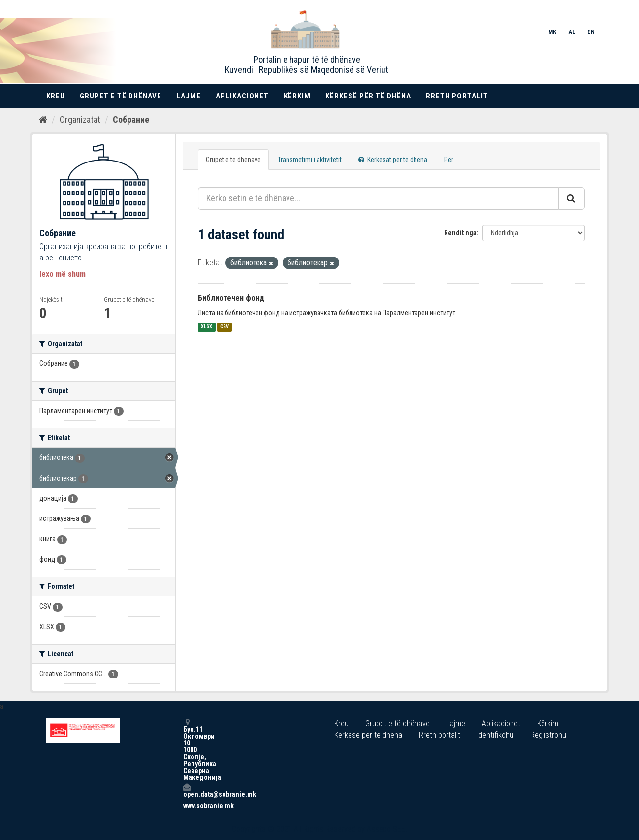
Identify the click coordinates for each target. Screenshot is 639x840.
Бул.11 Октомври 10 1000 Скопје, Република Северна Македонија (187, 750)
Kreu (56, 96)
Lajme (189, 96)
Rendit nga (460, 233)
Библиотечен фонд (231, 298)
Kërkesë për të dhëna (368, 96)
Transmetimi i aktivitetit (310, 160)
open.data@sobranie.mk (187, 791)
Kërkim (297, 96)
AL (572, 32)
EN (591, 32)
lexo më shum (63, 274)
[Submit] (572, 198)
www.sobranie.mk (187, 806)
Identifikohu (495, 735)
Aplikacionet (242, 96)
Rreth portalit (457, 96)
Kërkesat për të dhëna (393, 160)
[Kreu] (43, 120)
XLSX (207, 327)
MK (552, 32)
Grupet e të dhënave (121, 96)
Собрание (131, 119)
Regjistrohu (548, 735)
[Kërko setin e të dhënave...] (378, 198)
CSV (224, 327)
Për (449, 160)
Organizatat (80, 119)
